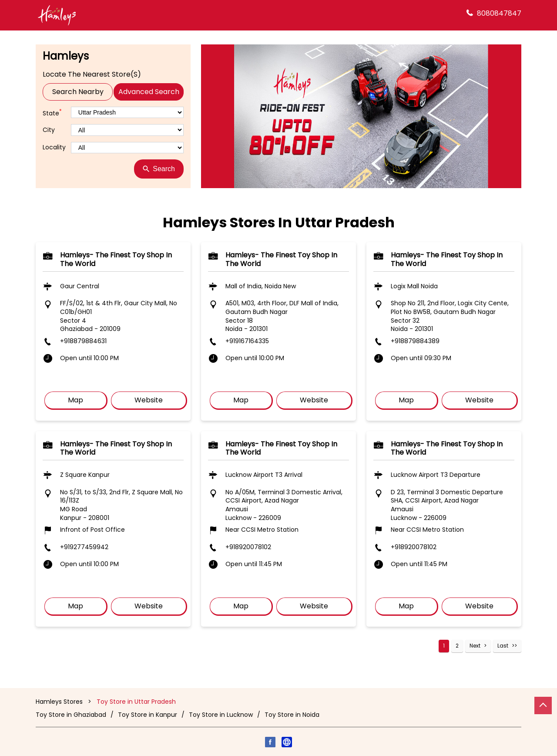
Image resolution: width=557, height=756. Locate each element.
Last (503, 646)
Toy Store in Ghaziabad (71, 714)
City (49, 130)
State (52, 113)
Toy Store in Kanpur (148, 714)
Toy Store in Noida (292, 714)
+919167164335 (247, 341)
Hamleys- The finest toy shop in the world (116, 259)
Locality (54, 147)
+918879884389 (415, 341)
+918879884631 (83, 341)
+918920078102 (248, 547)
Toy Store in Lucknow (221, 714)
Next (475, 646)
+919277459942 (84, 547)
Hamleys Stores (60, 702)
